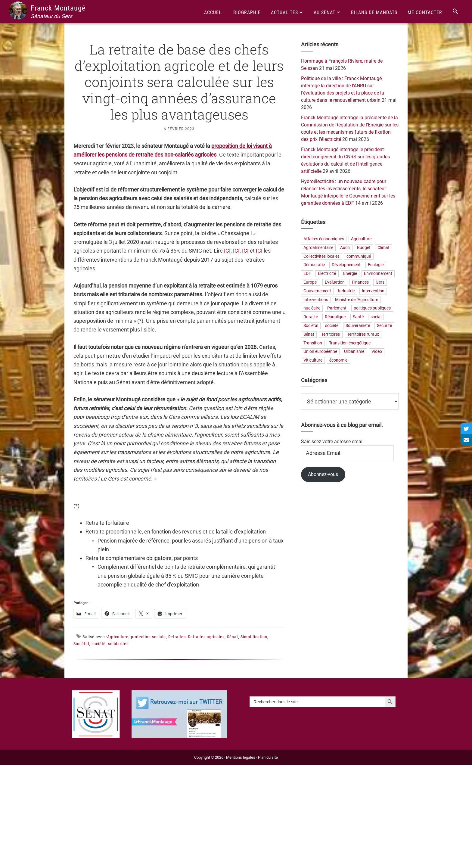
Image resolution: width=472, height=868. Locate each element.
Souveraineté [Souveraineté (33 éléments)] (358, 326)
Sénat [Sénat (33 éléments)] (309, 334)
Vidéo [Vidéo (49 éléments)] (377, 352)
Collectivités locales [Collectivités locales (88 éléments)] (321, 256)
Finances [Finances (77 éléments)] (360, 282)
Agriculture (118, 637)
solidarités (118, 644)
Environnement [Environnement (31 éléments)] (378, 274)
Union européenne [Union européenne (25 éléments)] (320, 352)
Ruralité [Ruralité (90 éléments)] (311, 317)
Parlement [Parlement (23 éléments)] (337, 308)
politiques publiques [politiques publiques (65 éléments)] (372, 308)
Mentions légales (241, 757)
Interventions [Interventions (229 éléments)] (316, 300)
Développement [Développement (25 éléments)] (346, 265)
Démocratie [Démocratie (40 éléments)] (314, 265)
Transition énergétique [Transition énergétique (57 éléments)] (350, 343)
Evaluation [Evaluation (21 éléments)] (335, 282)
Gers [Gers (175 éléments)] (380, 282)
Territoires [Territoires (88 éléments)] (331, 334)
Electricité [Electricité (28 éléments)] (327, 274)
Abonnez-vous (323, 474)
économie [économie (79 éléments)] (338, 361)
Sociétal (81, 644)
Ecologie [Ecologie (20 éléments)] (376, 265)
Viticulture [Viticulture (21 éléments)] (313, 361)
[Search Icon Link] (455, 12)
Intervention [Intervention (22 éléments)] (373, 291)
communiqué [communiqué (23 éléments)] (359, 256)
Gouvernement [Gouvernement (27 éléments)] (317, 291)
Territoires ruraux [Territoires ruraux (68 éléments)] (363, 334)
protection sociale (148, 637)
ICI (227, 251)
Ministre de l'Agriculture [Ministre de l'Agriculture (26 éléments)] (357, 300)
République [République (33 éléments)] (335, 317)
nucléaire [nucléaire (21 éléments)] (312, 308)
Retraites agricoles (206, 637)
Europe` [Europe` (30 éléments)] (311, 282)
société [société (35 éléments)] (332, 326)
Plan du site (268, 757)
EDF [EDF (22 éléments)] (307, 274)
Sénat (233, 637)
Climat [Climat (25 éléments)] (383, 248)
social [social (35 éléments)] (376, 317)
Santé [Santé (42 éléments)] (358, 317)
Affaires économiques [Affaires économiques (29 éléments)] (324, 239)
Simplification (254, 637)
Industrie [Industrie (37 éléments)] (346, 291)
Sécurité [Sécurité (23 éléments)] (384, 326)
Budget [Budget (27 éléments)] (364, 248)
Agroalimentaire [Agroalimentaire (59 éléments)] (318, 248)
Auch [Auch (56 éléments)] (345, 248)
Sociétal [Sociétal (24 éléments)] (311, 326)
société (99, 644)
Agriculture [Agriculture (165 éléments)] (361, 239)
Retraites (177, 637)
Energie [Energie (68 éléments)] (350, 274)
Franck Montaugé (58, 8)
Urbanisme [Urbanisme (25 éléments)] (354, 352)
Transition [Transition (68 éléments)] (313, 343)
